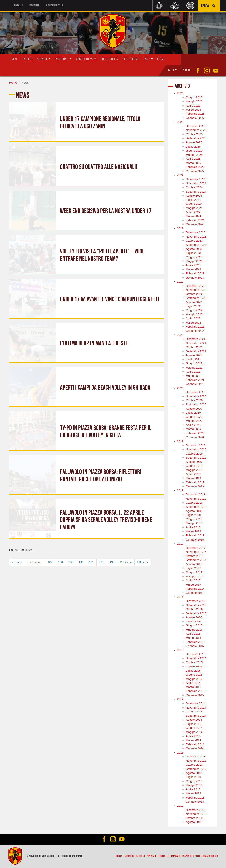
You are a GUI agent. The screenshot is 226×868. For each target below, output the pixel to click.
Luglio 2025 (193, 146)
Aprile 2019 (193, 474)
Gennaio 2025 (195, 171)
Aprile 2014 (193, 736)
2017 (180, 544)
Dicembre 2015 (196, 654)
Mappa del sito (54, 5)
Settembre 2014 (196, 715)
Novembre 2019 (196, 449)
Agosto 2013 (194, 773)
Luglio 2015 (193, 670)
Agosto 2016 (194, 617)
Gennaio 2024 (195, 224)
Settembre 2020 (196, 404)
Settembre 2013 (196, 769)
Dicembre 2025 (196, 126)
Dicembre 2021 (196, 339)
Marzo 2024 (193, 216)
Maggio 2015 (194, 679)
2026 (180, 93)
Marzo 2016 (193, 638)
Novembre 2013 (196, 761)
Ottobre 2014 (194, 711)
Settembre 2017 (196, 560)
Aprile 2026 (193, 106)
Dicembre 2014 (196, 703)
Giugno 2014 (194, 728)
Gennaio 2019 (195, 486)
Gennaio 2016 (195, 646)
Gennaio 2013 (195, 801)
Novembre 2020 (196, 396)
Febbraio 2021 (195, 380)
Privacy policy (210, 856)
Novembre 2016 (196, 605)
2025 (180, 122)
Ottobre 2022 (194, 294)
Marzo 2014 (193, 740)
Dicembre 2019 (196, 445)
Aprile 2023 (193, 265)
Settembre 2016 (196, 613)
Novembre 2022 (196, 290)
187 (50, 562)
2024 (180, 175)
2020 (180, 388)
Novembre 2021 (196, 343)
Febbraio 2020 (195, 433)
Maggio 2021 (194, 368)
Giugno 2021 (194, 363)
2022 (180, 282)
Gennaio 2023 (195, 277)
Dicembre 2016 (196, 601)
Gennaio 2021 (195, 384)
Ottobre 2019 (194, 453)
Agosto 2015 (194, 666)
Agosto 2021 (194, 355)
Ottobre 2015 (194, 662)
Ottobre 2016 (194, 609)
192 (102, 562)
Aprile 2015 (193, 683)
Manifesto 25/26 (86, 59)
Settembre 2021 (196, 351)
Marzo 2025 (193, 163)
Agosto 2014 (194, 720)
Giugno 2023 (194, 257)
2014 (180, 699)
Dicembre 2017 (196, 548)
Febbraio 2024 (195, 220)
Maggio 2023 (194, 261)
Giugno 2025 (194, 151)
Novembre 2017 (196, 552)
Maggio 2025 (194, 155)
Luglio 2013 (193, 777)
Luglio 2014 (193, 724)
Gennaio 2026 (195, 118)
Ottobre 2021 (194, 347)
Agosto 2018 (194, 511)
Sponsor (186, 70)
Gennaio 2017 (195, 593)
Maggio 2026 (194, 101)
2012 (180, 806)
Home (13, 83)
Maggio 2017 (194, 576)
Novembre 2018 (196, 499)
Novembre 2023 (196, 237)
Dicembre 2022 (196, 286)
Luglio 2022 (193, 306)
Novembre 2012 (196, 814)
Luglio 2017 (193, 568)
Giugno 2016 (194, 625)
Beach (161, 59)
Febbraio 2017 (195, 589)
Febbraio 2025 (195, 167)
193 (112, 562)
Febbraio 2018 (195, 535)
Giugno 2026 (194, 97)
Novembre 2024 (196, 183)
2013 (180, 753)
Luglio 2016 (193, 621)
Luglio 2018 (193, 515)
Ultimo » (143, 562)
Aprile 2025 (193, 159)
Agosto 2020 (194, 408)
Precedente (35, 562)
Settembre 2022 (196, 298)
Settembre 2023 (196, 245)
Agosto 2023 (194, 249)
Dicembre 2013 (196, 756)
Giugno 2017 (194, 572)
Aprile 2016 (193, 634)
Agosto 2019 (194, 462)
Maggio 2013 (194, 785)
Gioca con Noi (131, 59)
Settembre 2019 (196, 458)
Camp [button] (148, 59)
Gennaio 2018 (195, 539)
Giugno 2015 (194, 675)
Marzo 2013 (193, 793)
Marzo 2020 (193, 429)
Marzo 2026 (193, 110)
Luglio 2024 (193, 200)
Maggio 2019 (194, 470)
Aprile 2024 (193, 212)
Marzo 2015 (193, 687)
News (15, 59)
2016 (180, 597)
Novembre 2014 (196, 707)
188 (60, 562)
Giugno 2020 (194, 417)
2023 (180, 228)
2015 (180, 650)
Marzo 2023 (193, 269)
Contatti (18, 5)
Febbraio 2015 (195, 691)
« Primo (17, 562)
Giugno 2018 (194, 519)
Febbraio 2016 (195, 642)
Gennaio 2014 (195, 748)
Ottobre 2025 (194, 134)
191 (91, 562)
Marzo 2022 (193, 322)
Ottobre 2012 (194, 818)
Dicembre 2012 (196, 810)
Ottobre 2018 (194, 503)
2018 (180, 490)
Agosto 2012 (194, 822)
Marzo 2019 (193, 478)
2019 (180, 441)
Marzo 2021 (193, 376)
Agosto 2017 (194, 564)
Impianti (34, 5)
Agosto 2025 (194, 142)
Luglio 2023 (193, 253)
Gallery (28, 59)
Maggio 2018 (194, 523)
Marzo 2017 (193, 584)
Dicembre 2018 (196, 494)
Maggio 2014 (194, 732)
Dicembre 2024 (196, 179)
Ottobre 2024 (194, 187)
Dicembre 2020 (196, 392)
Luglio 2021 (193, 359)
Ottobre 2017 (194, 556)
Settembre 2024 (196, 191)
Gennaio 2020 (195, 437)
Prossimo (126, 562)
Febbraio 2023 (195, 273)
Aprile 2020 (193, 425)
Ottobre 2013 (194, 765)
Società (141, 856)
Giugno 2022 (194, 310)
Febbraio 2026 (195, 114)
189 (71, 562)
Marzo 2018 (193, 531)
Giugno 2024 (194, 204)
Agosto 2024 (194, 196)
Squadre (129, 856)
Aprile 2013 (193, 789)
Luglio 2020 (193, 413)
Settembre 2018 (196, 507)
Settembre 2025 (196, 138)
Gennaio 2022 (195, 331)
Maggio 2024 (194, 208)
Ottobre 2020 (194, 400)
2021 (180, 335)
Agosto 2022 (194, 302)
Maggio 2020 (194, 421)
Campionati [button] (63, 59)
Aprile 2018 (193, 527)
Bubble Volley (110, 59)
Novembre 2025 (196, 130)
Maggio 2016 (194, 630)
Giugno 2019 (194, 466)
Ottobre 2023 (194, 241)
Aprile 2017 (193, 580)
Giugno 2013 (194, 781)
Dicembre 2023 (196, 232)
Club (172, 70)
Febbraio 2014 (195, 744)
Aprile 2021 (193, 372)
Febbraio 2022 (195, 327)
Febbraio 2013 (195, 798)
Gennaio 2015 (195, 695)
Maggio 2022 (194, 314)
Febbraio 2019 (195, 482)
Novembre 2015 (196, 658)
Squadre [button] (44, 59)
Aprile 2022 (193, 318)
